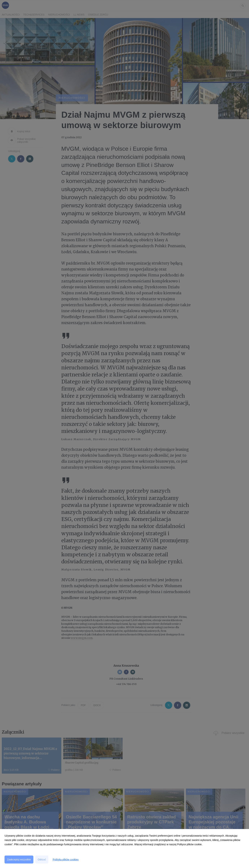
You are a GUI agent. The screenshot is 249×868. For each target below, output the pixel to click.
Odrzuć (42, 860)
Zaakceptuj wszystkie (19, 860)
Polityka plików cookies (66, 860)
